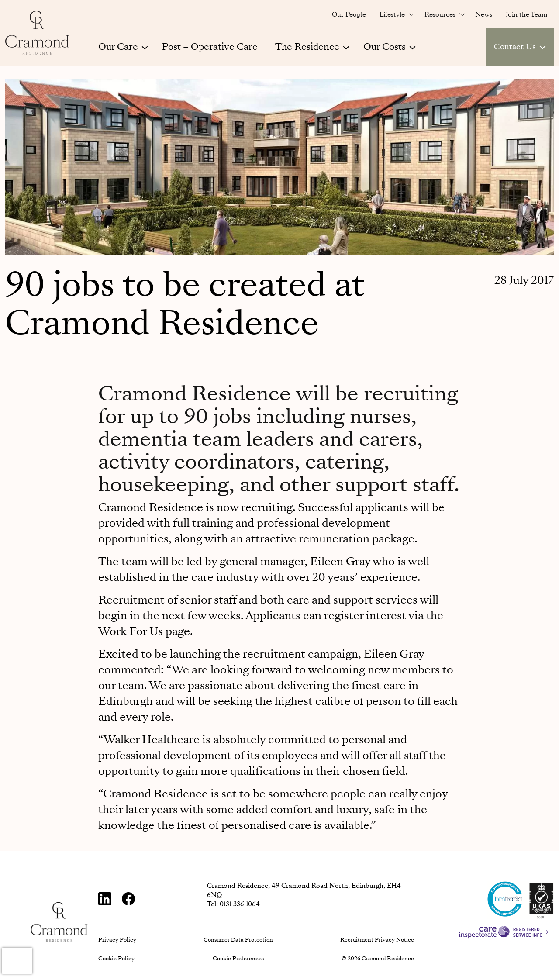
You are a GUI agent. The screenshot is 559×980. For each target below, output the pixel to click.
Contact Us (515, 47)
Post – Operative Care (210, 47)
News (484, 14)
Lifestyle (392, 14)
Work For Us (131, 631)
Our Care (118, 47)
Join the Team (526, 14)
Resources (440, 14)
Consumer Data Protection (238, 940)
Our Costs (385, 47)
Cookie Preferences (238, 959)
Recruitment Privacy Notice (377, 940)
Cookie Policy (116, 959)
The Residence (307, 47)
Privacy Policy (117, 940)
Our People (349, 14)
